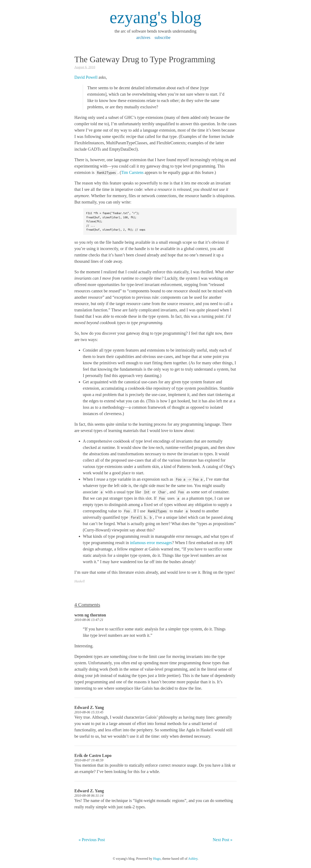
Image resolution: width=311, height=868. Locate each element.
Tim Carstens (132, 172)
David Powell (86, 77)
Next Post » (223, 840)
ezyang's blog (155, 17)
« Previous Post (92, 840)
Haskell (80, 581)
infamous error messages (151, 543)
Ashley (193, 859)
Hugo (157, 859)
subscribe (163, 37)
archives (143, 37)
